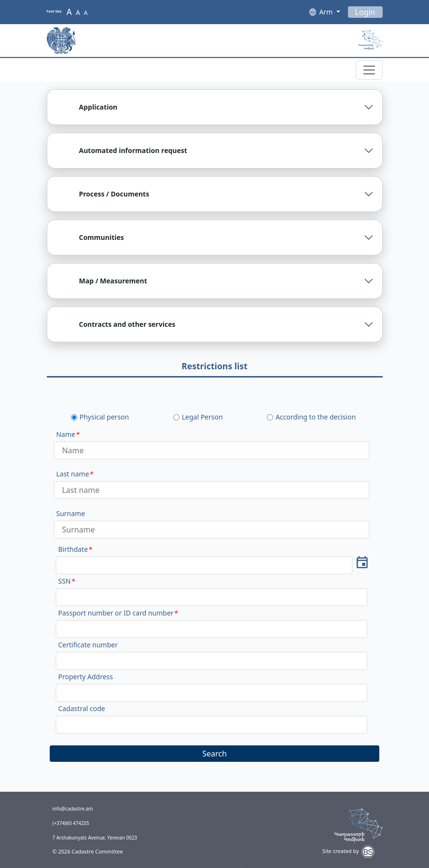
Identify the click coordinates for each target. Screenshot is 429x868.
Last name (74, 474)
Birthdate (75, 549)
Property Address (85, 677)
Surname (70, 513)
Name (67, 434)
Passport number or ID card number (118, 613)
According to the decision (316, 417)
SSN (66, 581)
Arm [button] (327, 12)
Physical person (104, 417)
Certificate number (88, 645)
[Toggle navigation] (369, 70)
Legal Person (202, 417)
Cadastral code (81, 708)
